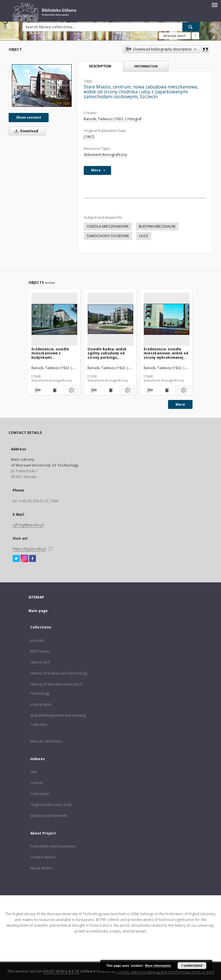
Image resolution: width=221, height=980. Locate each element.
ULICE (144, 236)
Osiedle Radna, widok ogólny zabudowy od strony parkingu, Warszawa (107, 353)
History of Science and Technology (59, 673)
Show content (29, 117)
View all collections (46, 741)
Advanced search (175, 36)
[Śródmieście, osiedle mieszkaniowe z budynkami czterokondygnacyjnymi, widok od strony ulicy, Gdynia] (54, 319)
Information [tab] (146, 66)
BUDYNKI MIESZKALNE (157, 226)
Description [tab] (100, 66)
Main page (38, 611)
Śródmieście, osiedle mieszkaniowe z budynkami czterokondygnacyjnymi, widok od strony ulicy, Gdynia (54, 353)
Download (25, 131)
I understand (192, 966)
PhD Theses (40, 651)
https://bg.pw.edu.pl (29, 549)
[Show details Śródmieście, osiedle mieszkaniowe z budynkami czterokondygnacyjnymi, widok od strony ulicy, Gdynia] (71, 390)
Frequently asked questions (53, 846)
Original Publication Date (51, 805)
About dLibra (41, 868)
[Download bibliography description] (37, 390)
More (180, 404)
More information (158, 966)
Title (34, 772)
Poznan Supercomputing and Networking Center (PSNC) (165, 971)
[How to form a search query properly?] (195, 36)
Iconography (41, 704)
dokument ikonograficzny (105, 155)
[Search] (191, 27)
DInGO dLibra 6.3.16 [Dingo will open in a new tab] (61, 971)
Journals (37, 640)
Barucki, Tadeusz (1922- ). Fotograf (113, 119)
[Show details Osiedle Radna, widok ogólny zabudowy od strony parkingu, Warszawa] (127, 390)
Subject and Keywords (48, 816)
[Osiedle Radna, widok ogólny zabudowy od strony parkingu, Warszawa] (110, 319)
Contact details (43, 857)
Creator (37, 783)
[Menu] (214, 5)
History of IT (40, 662)
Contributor (40, 794)
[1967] (89, 137)
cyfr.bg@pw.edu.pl (28, 525)
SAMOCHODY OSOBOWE (108, 236)
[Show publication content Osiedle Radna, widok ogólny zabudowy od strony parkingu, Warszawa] (110, 390)
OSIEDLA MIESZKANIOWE (108, 226)
